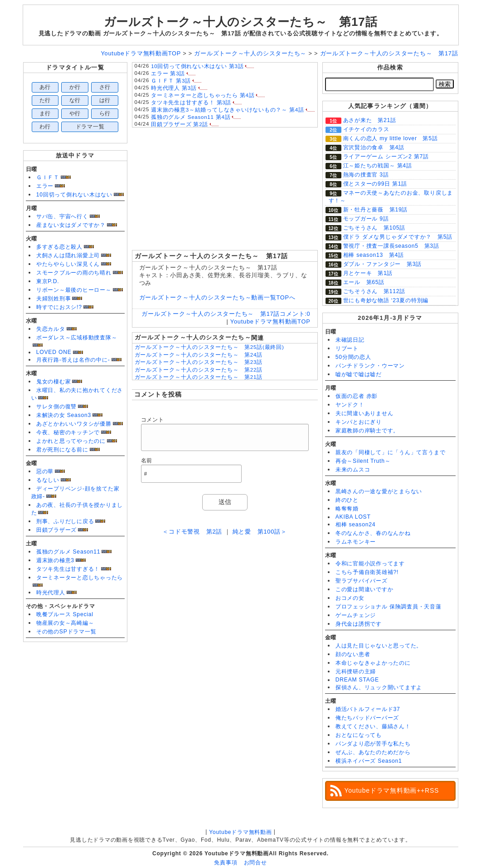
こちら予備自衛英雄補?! (367, 572)
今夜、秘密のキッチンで (68, 432)
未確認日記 (350, 340)
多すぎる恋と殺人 (59, 247)
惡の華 (45, 471)
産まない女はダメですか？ (71, 225)
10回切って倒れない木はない (74, 195)
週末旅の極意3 (55, 560)
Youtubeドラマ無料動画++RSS (392, 790)
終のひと (347, 500)
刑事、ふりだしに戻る (65, 521)
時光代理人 (51, 593)
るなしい (48, 480)
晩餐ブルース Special (65, 614)
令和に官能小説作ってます (370, 564)
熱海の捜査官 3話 (366, 175)
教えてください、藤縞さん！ (373, 726)
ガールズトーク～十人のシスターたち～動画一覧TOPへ (217, 297)
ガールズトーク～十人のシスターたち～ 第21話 (199, 377)
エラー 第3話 (168, 74)
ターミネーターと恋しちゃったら (80, 578)
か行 (75, 87)
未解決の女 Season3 (64, 415)
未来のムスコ (353, 470)
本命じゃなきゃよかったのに (373, 663)
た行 (45, 100)
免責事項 (226, 863)
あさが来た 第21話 (370, 120)
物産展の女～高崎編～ (65, 623)
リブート (347, 348)
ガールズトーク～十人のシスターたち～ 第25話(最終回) (209, 347)
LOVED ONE (54, 352)
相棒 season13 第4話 (374, 255)
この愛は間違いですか (364, 589)
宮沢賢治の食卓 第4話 (374, 147)
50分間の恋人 (353, 357)
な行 (75, 100)
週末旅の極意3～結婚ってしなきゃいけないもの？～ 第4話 (228, 110)
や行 (75, 113)
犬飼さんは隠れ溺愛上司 (68, 255)
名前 (147, 461)
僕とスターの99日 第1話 (375, 184)
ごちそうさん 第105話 (374, 228)
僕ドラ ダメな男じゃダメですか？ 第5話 (398, 237)
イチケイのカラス (366, 129)
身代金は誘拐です (359, 624)
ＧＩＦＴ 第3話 (171, 81)
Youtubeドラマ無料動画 (240, 832)
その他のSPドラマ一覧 (66, 632)
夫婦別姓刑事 (54, 299)
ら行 (105, 113)
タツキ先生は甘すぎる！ (68, 569)
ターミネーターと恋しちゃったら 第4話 (203, 95)
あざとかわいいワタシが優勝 (74, 424)
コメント (153, 420)
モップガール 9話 (366, 219)
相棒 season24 (356, 525)
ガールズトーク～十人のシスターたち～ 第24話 (199, 355)
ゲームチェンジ (356, 615)
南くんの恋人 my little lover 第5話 (391, 138)
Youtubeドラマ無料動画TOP (270, 321)
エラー (45, 186)
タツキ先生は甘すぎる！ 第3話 (191, 103)
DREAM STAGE (357, 680)
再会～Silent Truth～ (363, 461)
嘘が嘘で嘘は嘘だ (359, 374)
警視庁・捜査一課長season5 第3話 (391, 246)
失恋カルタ (51, 329)
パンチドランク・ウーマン (370, 366)
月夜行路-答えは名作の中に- (73, 360)
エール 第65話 (364, 282)
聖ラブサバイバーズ (362, 581)
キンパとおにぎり (359, 422)
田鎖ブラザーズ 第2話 (180, 124)
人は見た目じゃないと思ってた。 (379, 646)
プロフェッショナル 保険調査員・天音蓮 (389, 607)
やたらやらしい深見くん (68, 264)
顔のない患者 (353, 654)
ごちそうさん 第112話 (374, 291)
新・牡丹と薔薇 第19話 (376, 210)
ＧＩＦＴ (48, 177)
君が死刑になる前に (62, 450)
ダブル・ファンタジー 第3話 (383, 264)
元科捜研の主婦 (356, 672)
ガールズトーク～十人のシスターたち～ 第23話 (199, 362)
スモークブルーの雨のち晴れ (74, 273)
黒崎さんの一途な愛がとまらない (379, 491)
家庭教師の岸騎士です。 (367, 431)
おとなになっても (359, 735)
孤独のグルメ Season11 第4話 (191, 117)
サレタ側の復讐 (56, 407)
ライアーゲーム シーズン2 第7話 (386, 157)
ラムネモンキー (356, 542)
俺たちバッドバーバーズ (367, 718)
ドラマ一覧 (90, 127)
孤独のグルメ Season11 (68, 552)
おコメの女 (350, 598)
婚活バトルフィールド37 (368, 709)
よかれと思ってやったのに (71, 441)
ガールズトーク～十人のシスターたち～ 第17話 (241, 22)
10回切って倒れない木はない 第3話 (197, 66)
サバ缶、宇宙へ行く (62, 216)
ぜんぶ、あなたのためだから (373, 752)
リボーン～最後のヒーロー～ (74, 290)
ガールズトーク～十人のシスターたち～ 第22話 (199, 370)
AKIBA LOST (353, 517)
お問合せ (255, 863)
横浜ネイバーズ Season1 (369, 761)
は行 (105, 100)
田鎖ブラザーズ (56, 530)
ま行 (45, 113)
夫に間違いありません (364, 413)
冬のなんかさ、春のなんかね (373, 533)
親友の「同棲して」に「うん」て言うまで (391, 452)
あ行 (45, 87)
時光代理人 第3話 (174, 88)
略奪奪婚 (347, 509)
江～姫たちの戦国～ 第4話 (378, 166)
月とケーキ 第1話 (368, 273)
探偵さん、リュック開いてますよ (379, 687)
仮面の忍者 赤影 (357, 396)
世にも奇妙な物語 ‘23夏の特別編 (386, 300)
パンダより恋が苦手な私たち (373, 744)
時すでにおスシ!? (59, 307)
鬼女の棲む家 (54, 382)
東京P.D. (48, 281)
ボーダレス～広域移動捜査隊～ (77, 338)
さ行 (105, 87)
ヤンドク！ (350, 405)
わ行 (45, 127)
